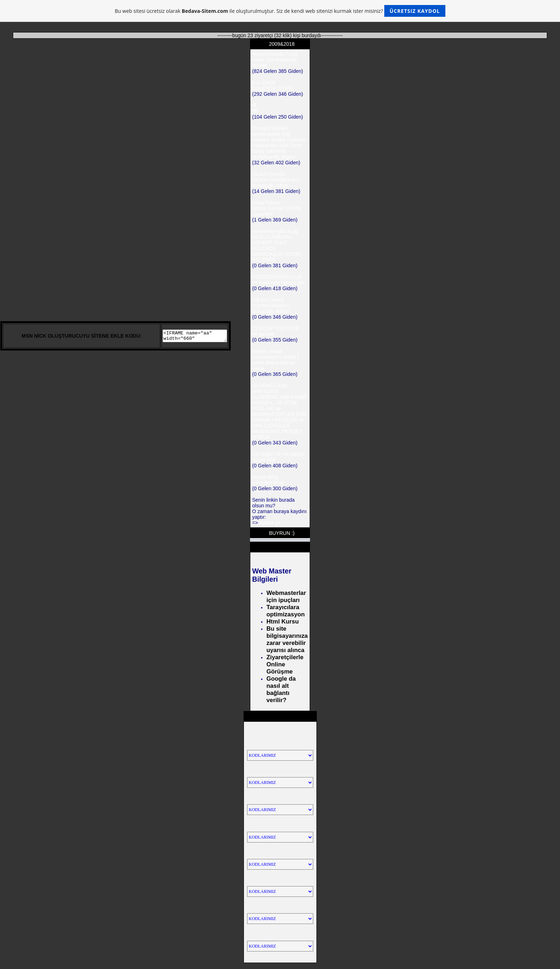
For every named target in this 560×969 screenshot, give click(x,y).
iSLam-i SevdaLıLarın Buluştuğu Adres (276, 183)
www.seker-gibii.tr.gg (275, 231)
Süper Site (264, 460)
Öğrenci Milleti (268, 300)
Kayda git (270, 523)
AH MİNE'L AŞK (270, 386)
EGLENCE (264, 83)
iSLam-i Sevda (268, 174)
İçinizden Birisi (268, 483)
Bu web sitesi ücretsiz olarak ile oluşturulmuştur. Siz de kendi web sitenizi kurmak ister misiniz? (280, 11)
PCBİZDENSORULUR (277, 277)
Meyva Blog (265, 477)
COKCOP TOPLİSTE (276, 328)
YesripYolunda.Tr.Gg (275, 54)
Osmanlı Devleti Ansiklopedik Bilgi (272, 131)
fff (254, 105)
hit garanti (263, 334)
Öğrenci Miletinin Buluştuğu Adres (271, 308)
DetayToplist (266, 203)
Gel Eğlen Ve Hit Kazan (278, 454)
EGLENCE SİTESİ (273, 88)
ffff (255, 111)
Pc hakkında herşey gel (278, 283)
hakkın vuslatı (267, 351)
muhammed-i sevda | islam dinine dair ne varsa (275, 363)
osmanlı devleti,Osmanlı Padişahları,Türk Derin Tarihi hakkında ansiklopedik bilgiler (279, 148)
